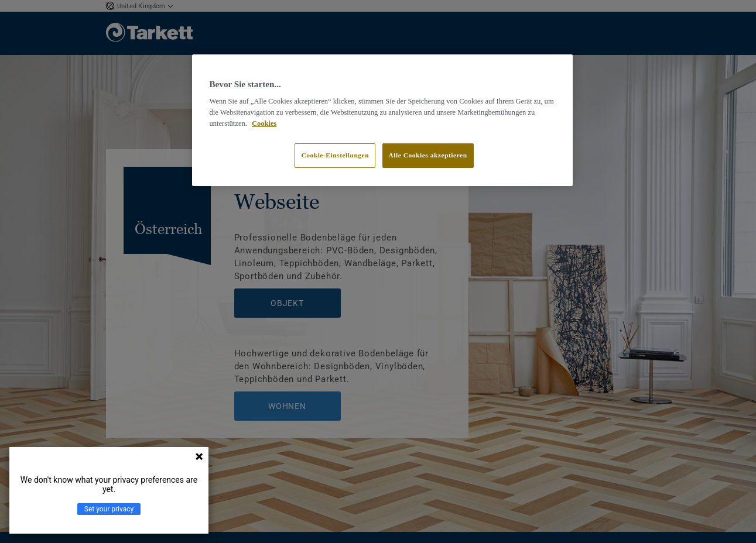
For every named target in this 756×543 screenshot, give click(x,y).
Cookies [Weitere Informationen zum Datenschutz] (264, 123)
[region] (382, 121)
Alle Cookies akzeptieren (428, 155)
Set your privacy (109, 509)
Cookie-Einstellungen (335, 155)
